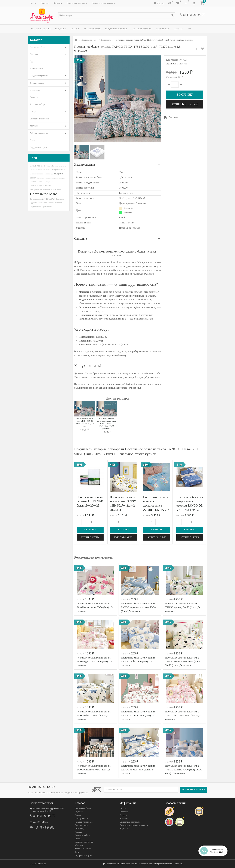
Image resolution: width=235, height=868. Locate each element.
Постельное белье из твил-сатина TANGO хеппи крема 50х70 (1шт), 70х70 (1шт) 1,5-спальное (183, 661)
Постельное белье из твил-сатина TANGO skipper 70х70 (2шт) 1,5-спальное (138, 770)
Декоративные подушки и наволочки (46, 189)
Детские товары (142, 29)
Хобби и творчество (39, 133)
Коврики (178, 29)
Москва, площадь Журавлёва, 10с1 (49, 808)
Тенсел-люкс (35, 199)
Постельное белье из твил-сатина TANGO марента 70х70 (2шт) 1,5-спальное (94, 770)
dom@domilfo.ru (41, 822)
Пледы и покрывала (117, 29)
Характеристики (85, 165)
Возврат (123, 815)
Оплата (33, 3)
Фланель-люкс (36, 182)
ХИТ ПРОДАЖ (48, 199)
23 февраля (57, 174)
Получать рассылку (194, 790)
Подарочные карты (38, 147)
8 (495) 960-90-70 (194, 15)
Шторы (33, 112)
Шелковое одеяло (37, 185)
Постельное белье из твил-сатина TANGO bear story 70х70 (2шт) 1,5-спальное (183, 715)
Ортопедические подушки (48, 178)
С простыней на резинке (40, 174)
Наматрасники (92, 29)
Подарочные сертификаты (103, 3)
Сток (63, 170)
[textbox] (117, 15)
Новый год (35, 166)
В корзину (185, 95)
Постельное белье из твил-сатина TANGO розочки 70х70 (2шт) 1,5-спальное (138, 715)
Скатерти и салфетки (39, 119)
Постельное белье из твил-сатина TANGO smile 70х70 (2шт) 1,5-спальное (138, 661)
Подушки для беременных (41, 207)
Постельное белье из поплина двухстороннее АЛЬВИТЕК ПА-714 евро (156, 505)
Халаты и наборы (38, 104)
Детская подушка (59, 166)
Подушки (61, 29)
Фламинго (60, 199)
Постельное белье (40, 29)
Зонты (33, 140)
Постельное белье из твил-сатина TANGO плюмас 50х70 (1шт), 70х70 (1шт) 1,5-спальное (184, 770)
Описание (80, 239)
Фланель (34, 170)
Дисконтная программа (77, 3)
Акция (62, 178)
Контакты (58, 3)
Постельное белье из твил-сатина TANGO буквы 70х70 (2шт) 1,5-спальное (94, 715)
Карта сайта (125, 829)
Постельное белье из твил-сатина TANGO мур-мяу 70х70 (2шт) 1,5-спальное (183, 607)
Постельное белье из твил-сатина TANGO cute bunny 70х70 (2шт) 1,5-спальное (95, 607)
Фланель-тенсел (45, 170)
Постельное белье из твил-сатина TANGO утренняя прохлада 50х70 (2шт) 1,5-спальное (138, 607)
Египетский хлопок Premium (50, 203)
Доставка (45, 3)
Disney (48, 185)
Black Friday (46, 166)
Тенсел (33, 178)
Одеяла (75, 29)
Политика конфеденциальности (134, 825)
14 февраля (47, 181)
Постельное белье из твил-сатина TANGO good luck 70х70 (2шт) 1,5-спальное (94, 661)
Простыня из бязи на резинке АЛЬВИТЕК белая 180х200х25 (90, 501)
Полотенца (163, 29)
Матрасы (34, 126)
